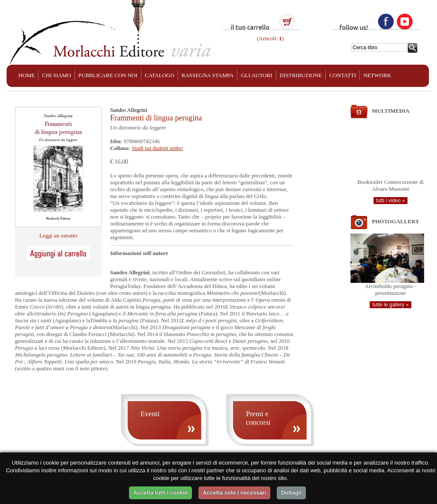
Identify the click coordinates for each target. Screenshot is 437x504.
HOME (27, 75)
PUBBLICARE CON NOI (108, 75)
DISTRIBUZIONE (301, 75)
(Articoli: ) (269, 38)
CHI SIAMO (57, 75)
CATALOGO (160, 75)
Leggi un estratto (58, 235)
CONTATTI (343, 75)
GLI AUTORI (256, 75)
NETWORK (377, 75)
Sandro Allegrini (129, 110)
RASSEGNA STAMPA (208, 75)
